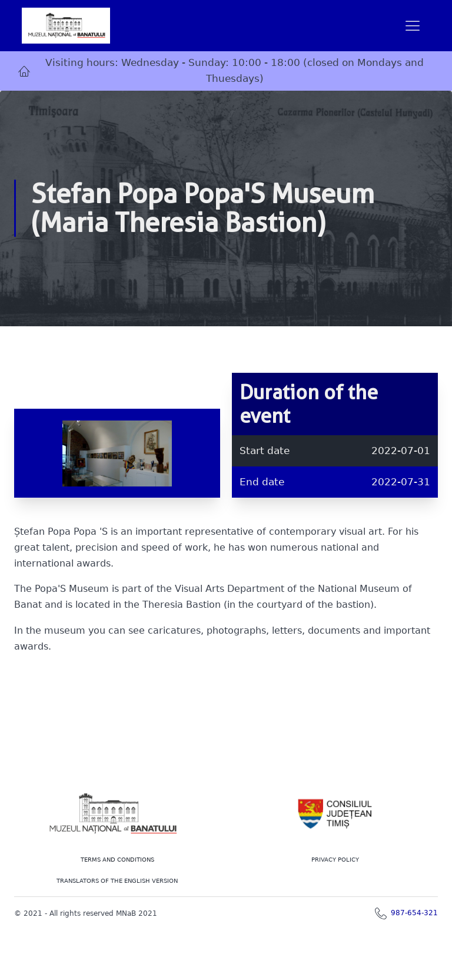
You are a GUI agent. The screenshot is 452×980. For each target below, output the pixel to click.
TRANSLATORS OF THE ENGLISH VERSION (117, 881)
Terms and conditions (117, 860)
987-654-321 (414, 913)
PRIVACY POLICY (335, 860)
